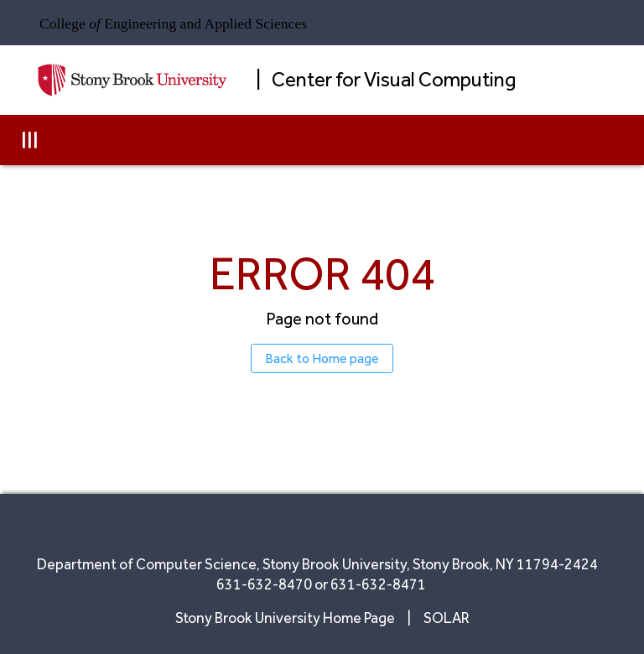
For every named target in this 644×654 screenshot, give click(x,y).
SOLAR (447, 618)
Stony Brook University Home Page (286, 618)
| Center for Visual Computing (386, 79)
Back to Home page (322, 358)
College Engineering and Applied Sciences (173, 23)
